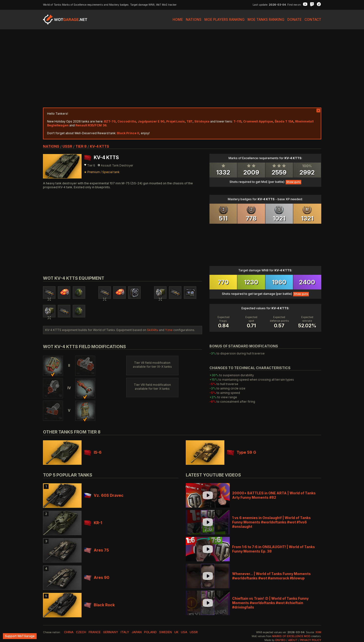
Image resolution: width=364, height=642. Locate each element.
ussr (67, 146)
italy (125, 632)
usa (184, 632)
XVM (318, 632)
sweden (166, 632)
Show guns (293, 182)
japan (137, 632)
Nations (194, 19)
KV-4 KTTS (99, 146)
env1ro (281, 640)
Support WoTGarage (20, 636)
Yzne (169, 330)
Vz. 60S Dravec (104, 495)
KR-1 (93, 523)
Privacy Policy (311, 640)
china (69, 632)
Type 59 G (241, 452)
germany (111, 632)
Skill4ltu (153, 330)
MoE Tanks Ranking (266, 19)
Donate (294, 19)
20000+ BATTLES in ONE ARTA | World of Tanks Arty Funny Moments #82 (274, 495)
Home (178, 19)
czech (81, 632)
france (95, 632)
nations (51, 146)
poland (150, 632)
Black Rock (99, 605)
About (293, 640)
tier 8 (81, 146)
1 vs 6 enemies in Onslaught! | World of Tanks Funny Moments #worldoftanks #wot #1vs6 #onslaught (271, 522)
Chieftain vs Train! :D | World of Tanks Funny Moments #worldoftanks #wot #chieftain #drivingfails (270, 603)
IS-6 (93, 452)
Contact (313, 19)
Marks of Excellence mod (291, 636)
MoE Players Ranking (224, 19)
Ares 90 (97, 578)
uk (176, 632)
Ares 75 (96, 550)
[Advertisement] (182, 68)
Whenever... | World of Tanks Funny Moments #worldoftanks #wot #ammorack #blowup (271, 576)
